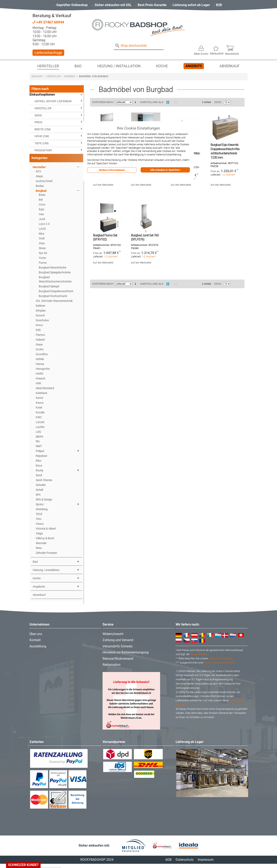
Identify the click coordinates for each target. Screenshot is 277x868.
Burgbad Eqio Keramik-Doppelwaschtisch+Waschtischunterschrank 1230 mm (225, 151)
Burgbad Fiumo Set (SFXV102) (105, 237)
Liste (175, 102)
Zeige (218, 102)
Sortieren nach (103, 102)
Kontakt (35, 640)
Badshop (37, 76)
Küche (162, 66)
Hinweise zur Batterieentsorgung (126, 652)
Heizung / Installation (119, 66)
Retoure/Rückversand (118, 659)
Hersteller (48, 66)
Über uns (36, 634)
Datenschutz (185, 860)
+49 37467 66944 (48, 22)
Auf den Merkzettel (103, 185)
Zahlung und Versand (118, 640)
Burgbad (70, 76)
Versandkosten (199, 654)
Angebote (194, 66)
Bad (78, 66)
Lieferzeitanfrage (48, 53)
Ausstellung (38, 646)
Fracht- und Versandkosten (219, 663)
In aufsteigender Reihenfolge (136, 102)
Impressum (206, 860)
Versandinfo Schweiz (118, 646)
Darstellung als (152, 102)
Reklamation (112, 665)
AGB (168, 860)
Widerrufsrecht (113, 634)
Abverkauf (230, 66)
